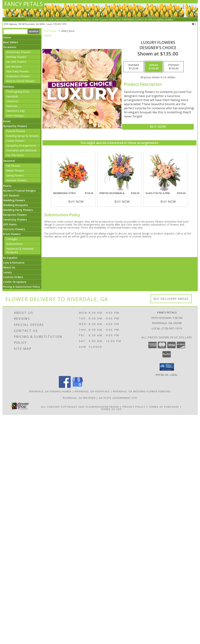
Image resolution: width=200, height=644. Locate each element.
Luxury (8, 272)
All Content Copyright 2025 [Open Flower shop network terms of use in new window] (63, 407)
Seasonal (9, 161)
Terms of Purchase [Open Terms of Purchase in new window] (164, 407)
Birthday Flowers (16, 57)
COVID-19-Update (15, 282)
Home (7, 37)
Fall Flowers (13, 166)
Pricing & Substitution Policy (22, 287)
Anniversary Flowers (18, 52)
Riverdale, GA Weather (79, 398)
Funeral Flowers (16, 131)
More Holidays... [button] (16, 116)
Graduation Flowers (18, 76)
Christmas (12, 101)
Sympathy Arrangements (21, 146)
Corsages (12, 239)
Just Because (14, 66)
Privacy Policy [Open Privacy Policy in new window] (134, 407)
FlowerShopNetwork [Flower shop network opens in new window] (102, 407)
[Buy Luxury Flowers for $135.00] (158, 127)
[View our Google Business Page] (77, 387)
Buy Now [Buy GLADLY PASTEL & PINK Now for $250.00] (168, 202)
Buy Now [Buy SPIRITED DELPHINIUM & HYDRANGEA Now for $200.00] (122, 202)
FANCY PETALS (23, 4)
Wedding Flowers (14, 200)
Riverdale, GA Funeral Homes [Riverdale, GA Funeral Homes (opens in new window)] (51, 391)
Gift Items (10, 224)
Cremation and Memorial (21, 150)
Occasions (10, 47)
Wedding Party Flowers (18, 210)
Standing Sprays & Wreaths (23, 136)
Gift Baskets (11, 195)
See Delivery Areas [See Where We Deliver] (171, 299)
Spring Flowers (15, 175)
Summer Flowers (16, 180)
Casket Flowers (15, 141)
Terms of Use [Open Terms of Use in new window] (111, 409)
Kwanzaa (12, 106)
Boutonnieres (14, 244)
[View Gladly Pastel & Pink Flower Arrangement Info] (165, 172)
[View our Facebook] (65, 387)
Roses (7, 121)
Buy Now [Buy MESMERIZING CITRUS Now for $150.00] (76, 202)
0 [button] (194, 24)
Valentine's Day (15, 111)
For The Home (15, 155)
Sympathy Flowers (15, 126)
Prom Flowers (12, 234)
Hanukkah (12, 96)
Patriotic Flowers (14, 229)
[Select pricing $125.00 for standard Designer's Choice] (134, 67)
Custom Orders (13, 277)
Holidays (9, 87)
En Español (10, 258)
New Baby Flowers (17, 71)
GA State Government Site (118, 398)
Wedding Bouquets (15, 205)
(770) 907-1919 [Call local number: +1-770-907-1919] (60, 24)
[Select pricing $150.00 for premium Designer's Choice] (174, 67)
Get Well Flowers (16, 62)
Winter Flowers (15, 171)
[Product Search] (15, 32)
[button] (167, 367)
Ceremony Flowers (15, 220)
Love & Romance (14, 263)
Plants (7, 186)
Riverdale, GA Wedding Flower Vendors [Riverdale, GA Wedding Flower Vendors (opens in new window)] (142, 391)
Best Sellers (11, 42)
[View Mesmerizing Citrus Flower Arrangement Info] (73, 172)
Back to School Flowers (20, 81)
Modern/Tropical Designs (19, 191)
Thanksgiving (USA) (18, 92)
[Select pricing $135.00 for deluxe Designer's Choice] (154, 67)
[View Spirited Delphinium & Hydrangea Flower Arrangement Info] (119, 172)
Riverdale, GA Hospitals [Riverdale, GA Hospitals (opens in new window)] (92, 391)
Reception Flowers (15, 215)
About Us (9, 267)
